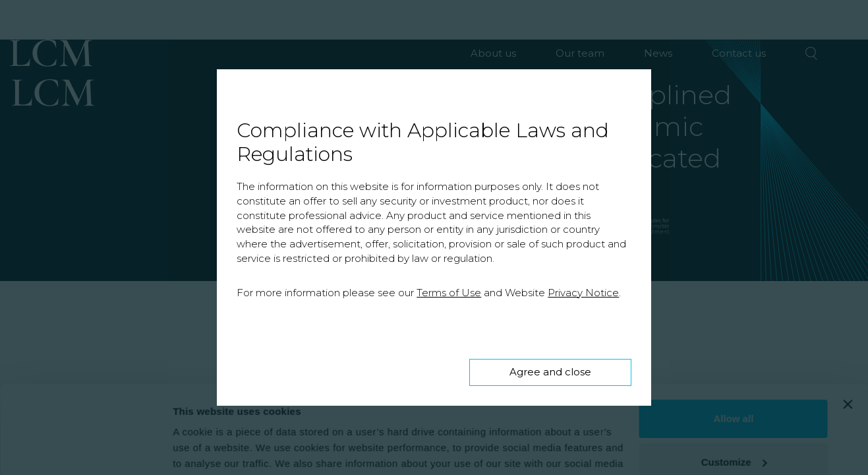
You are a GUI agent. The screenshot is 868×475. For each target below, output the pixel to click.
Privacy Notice (583, 293)
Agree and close (550, 372)
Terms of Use (449, 293)
